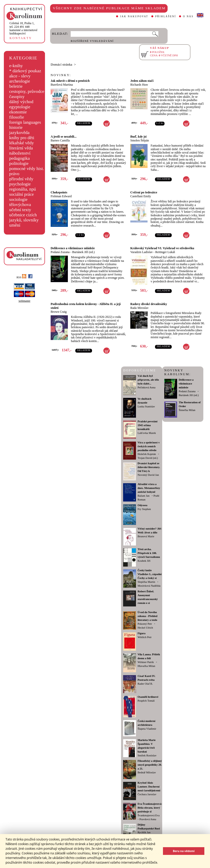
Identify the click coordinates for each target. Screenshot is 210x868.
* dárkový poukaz (25, 71)
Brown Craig (59, 312)
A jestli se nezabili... (64, 137)
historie (16, 127)
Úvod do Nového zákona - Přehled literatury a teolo (147, 616)
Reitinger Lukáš (165, 252)
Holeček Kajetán (147, 454)
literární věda (21, 148)
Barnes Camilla (60, 140)
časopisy (17, 97)
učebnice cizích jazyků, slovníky (24, 217)
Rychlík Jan (144, 832)
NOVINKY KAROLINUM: (177, 372)
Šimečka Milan (187, 410)
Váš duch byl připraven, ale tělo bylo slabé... (148, 380)
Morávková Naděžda (149, 586)
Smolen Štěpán (140, 140)
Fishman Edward (61, 196)
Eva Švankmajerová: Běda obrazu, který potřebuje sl (150, 808)
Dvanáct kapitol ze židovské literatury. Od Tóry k (149, 467)
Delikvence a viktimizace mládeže (73, 248)
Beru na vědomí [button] (184, 851)
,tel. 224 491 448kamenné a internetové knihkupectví (24, 28)
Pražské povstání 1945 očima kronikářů (147, 425)
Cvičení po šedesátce (144, 192)
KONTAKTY (21, 38)
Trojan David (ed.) (148, 458)
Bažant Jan (143, 496)
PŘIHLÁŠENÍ (166, 16)
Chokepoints (59, 192)
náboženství (20, 153)
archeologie (20, 81)
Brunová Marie (146, 536)
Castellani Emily (141, 196)
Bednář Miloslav (147, 772)
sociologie (18, 199)
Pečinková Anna (147, 387)
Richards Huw (139, 85)
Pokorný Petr (145, 624)
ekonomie (18, 112)
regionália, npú (23, 189)
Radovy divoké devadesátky (149, 304)
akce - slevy (20, 76)
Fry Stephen (144, 509)
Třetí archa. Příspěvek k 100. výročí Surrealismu (149, 553)
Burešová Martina (62, 85)
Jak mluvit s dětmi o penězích (70, 81)
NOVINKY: (61, 75)
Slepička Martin (146, 582)
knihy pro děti (22, 138)
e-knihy (16, 66)
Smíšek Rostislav (147, 755)
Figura (141, 633)
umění (15, 225)
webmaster (24, 301)
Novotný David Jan (148, 475)
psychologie (20, 184)
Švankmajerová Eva (149, 815)
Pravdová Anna (148, 819)
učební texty (20, 210)
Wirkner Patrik (146, 662)
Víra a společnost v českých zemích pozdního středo (149, 446)
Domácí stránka (61, 64)
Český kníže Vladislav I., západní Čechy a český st (150, 574)
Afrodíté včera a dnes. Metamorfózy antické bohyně (149, 488)
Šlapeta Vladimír (147, 729)
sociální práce (22, 194)
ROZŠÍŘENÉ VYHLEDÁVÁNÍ (92, 41)
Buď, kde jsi (138, 137)
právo (14, 174)
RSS (21, 277)
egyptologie (20, 107)
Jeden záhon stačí (142, 81)
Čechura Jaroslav (147, 794)
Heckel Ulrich (145, 628)
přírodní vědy (21, 179)
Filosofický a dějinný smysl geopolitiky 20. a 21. (150, 765)
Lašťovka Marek (147, 433)
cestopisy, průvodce (27, 91)
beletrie (16, 86)
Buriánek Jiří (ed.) (84, 252)
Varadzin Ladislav (141, 252)
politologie (19, 163)
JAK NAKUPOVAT (134, 16)
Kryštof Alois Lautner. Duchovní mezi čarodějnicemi (149, 787)
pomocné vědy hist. (27, 169)
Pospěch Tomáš (146, 701)
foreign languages (25, 122)
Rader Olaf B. (145, 684)
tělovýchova (20, 205)
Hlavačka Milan (146, 666)
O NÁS (188, 16)
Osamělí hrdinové (148, 697)
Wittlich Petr (144, 637)
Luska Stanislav (146, 406)
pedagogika (20, 158)
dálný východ (21, 102)
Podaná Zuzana (60, 252)
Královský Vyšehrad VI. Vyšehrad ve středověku (162, 248)
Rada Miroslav (139, 308)
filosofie (17, 117)
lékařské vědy (22, 143)
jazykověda (19, 133)
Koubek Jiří (144, 561)
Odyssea (142, 505)
